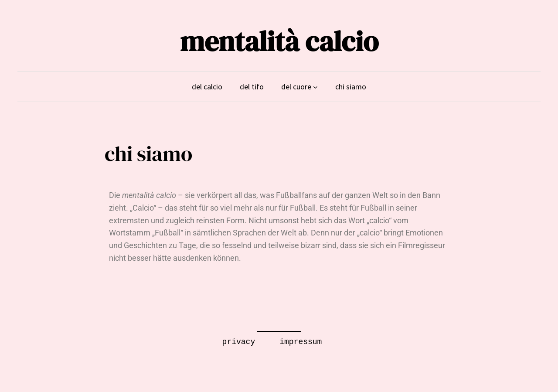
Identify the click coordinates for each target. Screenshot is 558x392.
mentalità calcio (279, 41)
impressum (301, 342)
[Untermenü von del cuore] (315, 87)
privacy (239, 342)
